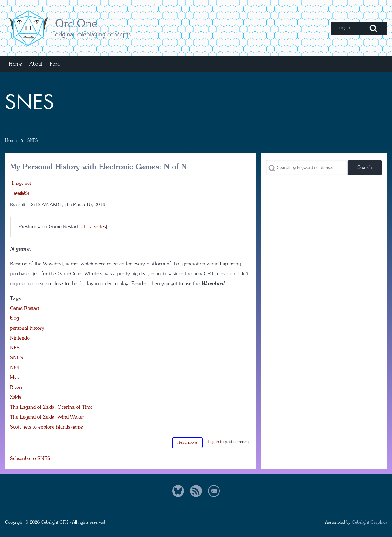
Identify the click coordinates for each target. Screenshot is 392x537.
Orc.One (76, 24)
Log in (213, 442)
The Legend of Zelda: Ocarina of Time (51, 408)
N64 (15, 368)
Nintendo (20, 338)
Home (11, 141)
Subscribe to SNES (30, 459)
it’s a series (94, 227)
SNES (16, 358)
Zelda (16, 398)
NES (15, 348)
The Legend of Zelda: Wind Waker (47, 417)
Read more (187, 443)
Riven (16, 388)
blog (14, 319)
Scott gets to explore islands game (46, 427)
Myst (15, 378)
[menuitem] (345, 28)
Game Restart (25, 309)
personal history (27, 328)
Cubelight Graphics (369, 522)
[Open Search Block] (373, 28)
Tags (15, 299)
